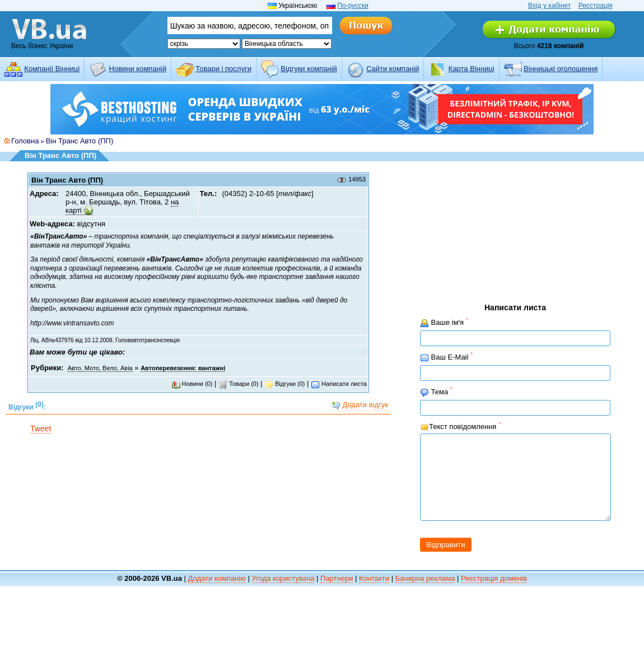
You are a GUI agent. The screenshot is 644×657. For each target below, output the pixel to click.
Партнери (337, 595)
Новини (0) (192, 384)
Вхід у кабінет (549, 6)
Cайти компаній (393, 69)
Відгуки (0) (284, 384)
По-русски (353, 6)
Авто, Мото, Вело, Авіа (100, 368)
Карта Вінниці (472, 69)
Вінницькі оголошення (561, 69)
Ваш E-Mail (446, 357)
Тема (436, 392)
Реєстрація (596, 6)
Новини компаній (138, 69)
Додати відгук (360, 406)
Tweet (41, 428)
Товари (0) (239, 384)
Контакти (374, 595)
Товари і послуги (223, 69)
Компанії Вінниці (52, 69)
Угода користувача (283, 595)
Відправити (446, 562)
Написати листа (339, 384)
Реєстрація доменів (494, 595)
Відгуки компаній (309, 69)
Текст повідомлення (460, 426)
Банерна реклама (425, 595)
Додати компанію (217, 595)
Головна (25, 141)
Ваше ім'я (444, 322)
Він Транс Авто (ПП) (80, 141)
